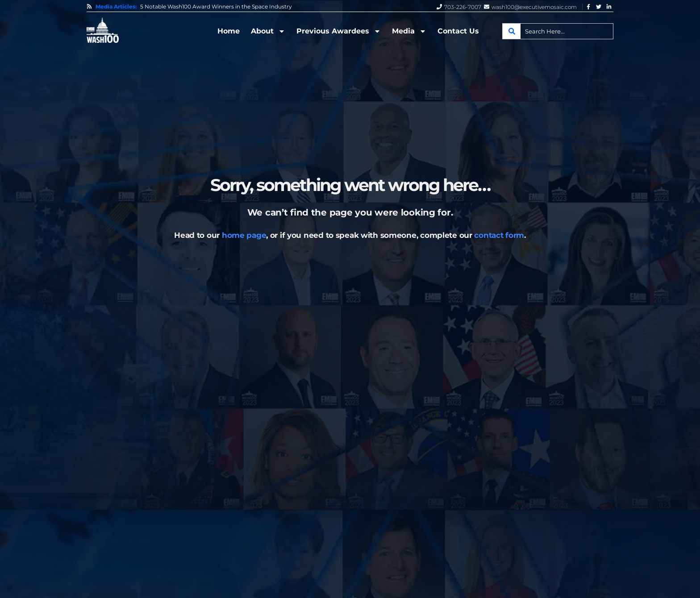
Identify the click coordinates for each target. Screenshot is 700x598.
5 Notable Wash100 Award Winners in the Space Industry (216, 7)
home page (244, 235)
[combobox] (558, 31)
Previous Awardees (339, 31)
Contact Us (458, 31)
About (268, 31)
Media (409, 31)
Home (229, 31)
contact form (499, 235)
